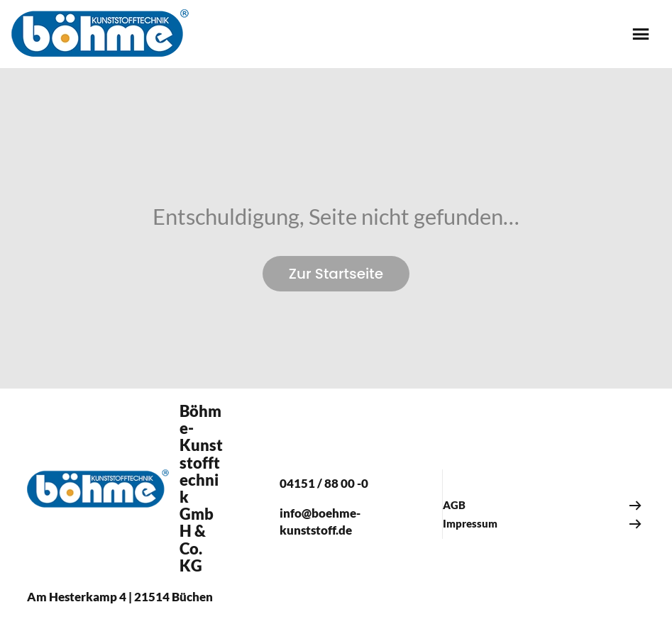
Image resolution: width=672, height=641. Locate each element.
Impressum (470, 523)
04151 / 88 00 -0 (324, 483)
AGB (454, 505)
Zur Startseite (336, 274)
